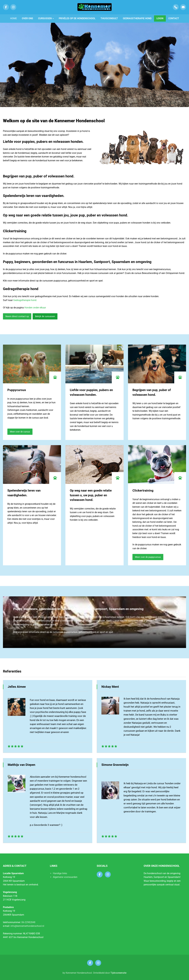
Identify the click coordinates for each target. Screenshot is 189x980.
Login (160, 18)
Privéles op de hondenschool (77, 18)
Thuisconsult (109, 18)
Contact (174, 18)
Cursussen (46, 18)
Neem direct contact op (17, 316)
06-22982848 (28, 922)
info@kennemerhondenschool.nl (27, 926)
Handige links (60, 873)
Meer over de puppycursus (148, 557)
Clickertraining (143, 491)
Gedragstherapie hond (137, 18)
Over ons (27, 18)
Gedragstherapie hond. (25, 300)
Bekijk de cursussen (45, 316)
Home (14, 18)
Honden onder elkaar (35, 308)
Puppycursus (17, 390)
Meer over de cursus (20, 432)
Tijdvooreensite (118, 973)
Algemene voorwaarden (65, 877)
